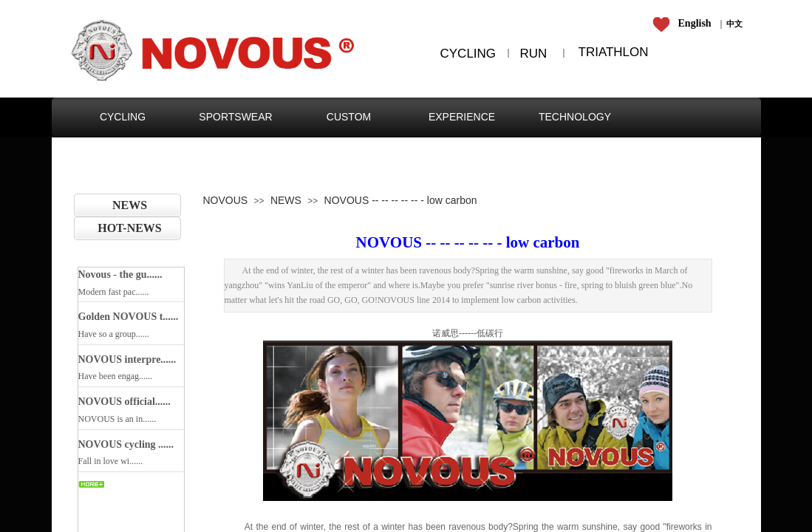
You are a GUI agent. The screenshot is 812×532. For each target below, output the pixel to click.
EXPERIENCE (462, 117)
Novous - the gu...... (120, 274)
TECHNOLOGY (575, 117)
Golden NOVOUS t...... (129, 317)
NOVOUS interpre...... (127, 359)
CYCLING (123, 117)
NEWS (130, 205)
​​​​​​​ (685, 24)
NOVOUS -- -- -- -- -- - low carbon (401, 200)
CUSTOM (349, 117)
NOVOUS (226, 200)
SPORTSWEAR (235, 117)
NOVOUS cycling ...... (126, 444)
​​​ (734, 24)
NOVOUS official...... (124, 402)
